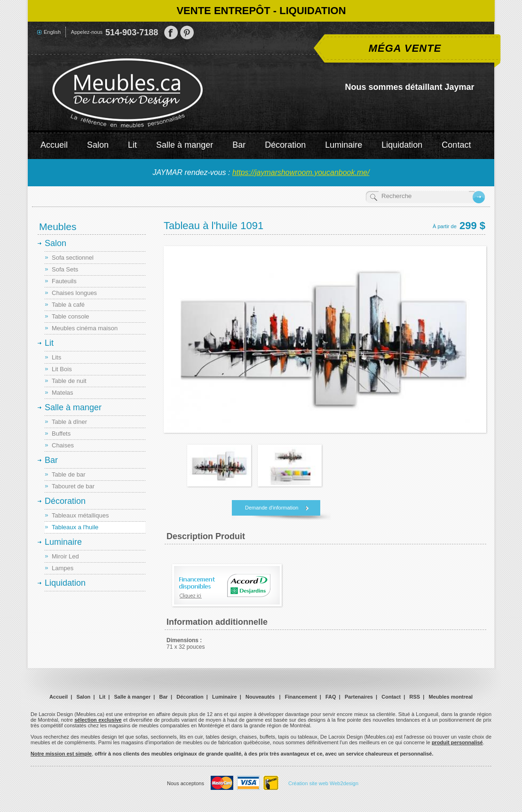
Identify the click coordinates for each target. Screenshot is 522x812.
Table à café (68, 305)
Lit (132, 145)
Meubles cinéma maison (85, 328)
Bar (239, 145)
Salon (98, 145)
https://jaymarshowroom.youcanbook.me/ (301, 172)
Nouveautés (260, 697)
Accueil (54, 145)
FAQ (331, 697)
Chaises (63, 445)
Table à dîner (69, 422)
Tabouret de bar (73, 486)
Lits (56, 357)
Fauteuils (64, 281)
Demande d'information (272, 508)
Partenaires (359, 697)
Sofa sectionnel (73, 258)
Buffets (61, 434)
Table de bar (69, 474)
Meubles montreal (451, 697)
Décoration (285, 145)
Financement (301, 697)
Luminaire (344, 145)
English (52, 32)
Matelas (63, 393)
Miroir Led (65, 556)
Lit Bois (62, 369)
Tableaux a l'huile (75, 527)
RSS (415, 697)
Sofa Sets (65, 269)
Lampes (63, 568)
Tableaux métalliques (80, 515)
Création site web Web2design (323, 783)
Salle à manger (185, 145)
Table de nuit (69, 381)
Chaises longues (74, 293)
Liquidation (402, 145)
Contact (456, 145)
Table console (71, 316)
